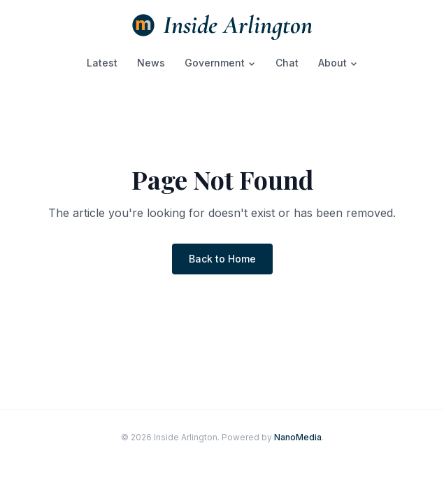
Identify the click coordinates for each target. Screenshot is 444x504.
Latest (102, 63)
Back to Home (222, 259)
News (151, 63)
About (338, 63)
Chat (287, 63)
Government (220, 63)
